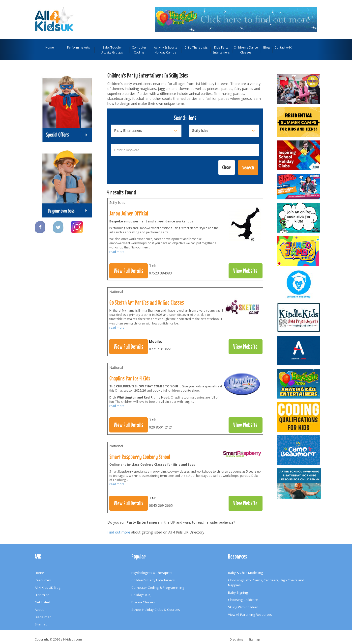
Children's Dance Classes (246, 50)
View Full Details (129, 271)
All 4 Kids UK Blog (48, 588)
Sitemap (41, 624)
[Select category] (146, 131)
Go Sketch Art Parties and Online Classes (147, 302)
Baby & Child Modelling (246, 573)
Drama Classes (143, 602)
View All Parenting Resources (250, 615)
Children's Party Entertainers (153, 580)
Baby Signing (238, 592)
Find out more (119, 532)
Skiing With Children (243, 607)
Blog (267, 47)
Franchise (42, 595)
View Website (245, 271)
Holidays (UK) (141, 595)
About (39, 610)
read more (117, 252)
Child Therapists (196, 47)
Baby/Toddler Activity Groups (112, 50)
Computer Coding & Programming (158, 588)
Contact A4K (283, 47)
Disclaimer (43, 617)
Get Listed (42, 602)
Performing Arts (79, 47)
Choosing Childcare (243, 600)
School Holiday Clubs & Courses (156, 610)
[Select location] (224, 131)
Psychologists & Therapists (152, 573)
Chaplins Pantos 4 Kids (130, 378)
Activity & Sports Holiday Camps (166, 50)
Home (50, 47)
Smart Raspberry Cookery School (140, 457)
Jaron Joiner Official (129, 213)
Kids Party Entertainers (221, 50)
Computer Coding (139, 50)
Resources (43, 580)
